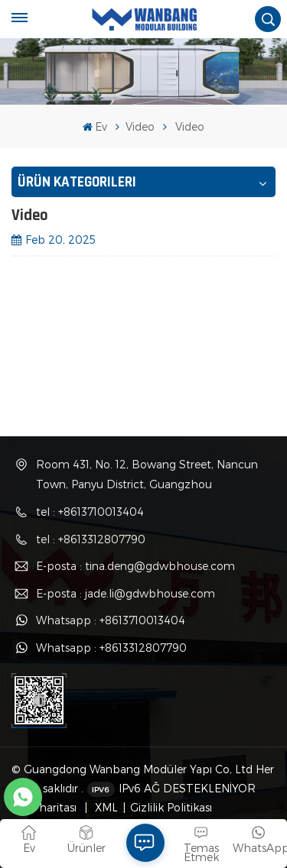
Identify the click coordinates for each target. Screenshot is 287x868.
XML (105, 807)
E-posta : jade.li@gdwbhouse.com (126, 593)
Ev (95, 126)
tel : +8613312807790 (91, 539)
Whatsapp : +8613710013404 (111, 620)
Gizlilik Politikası (171, 807)
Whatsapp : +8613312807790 (111, 648)
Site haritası (48, 807)
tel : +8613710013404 (90, 512)
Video (140, 126)
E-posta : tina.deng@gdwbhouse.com (135, 566)
